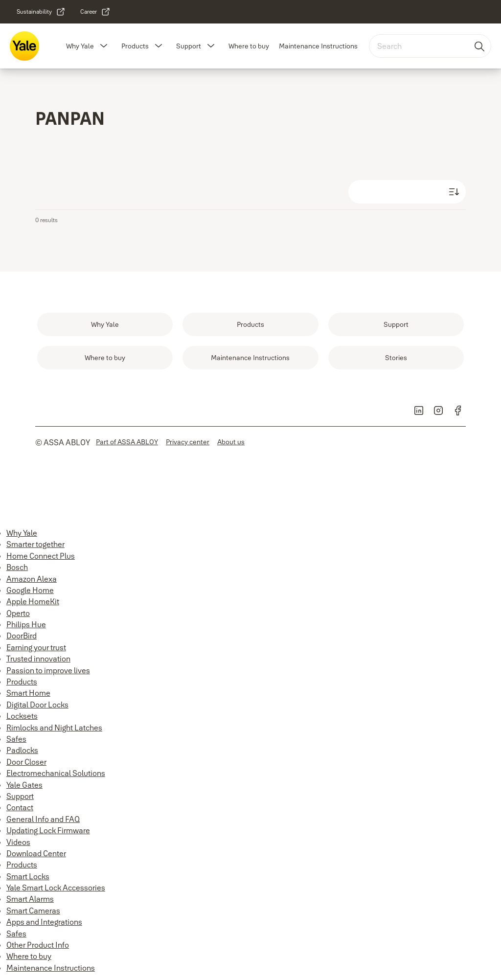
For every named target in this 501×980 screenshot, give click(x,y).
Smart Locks (28, 876)
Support (189, 46)
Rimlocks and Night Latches (54, 728)
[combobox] (430, 46)
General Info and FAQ (43, 819)
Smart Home (28, 693)
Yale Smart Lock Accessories (56, 888)
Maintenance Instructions (318, 46)
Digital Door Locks (37, 705)
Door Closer (26, 762)
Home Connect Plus (41, 556)
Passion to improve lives (48, 670)
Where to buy (249, 46)
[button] (104, 46)
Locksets (22, 716)
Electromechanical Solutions (56, 773)
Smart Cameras (33, 911)
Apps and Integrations (44, 922)
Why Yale (80, 46)
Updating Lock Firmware (48, 830)
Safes (16, 739)
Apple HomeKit (33, 601)
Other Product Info (38, 945)
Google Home (30, 590)
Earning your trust (36, 647)
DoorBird (22, 636)
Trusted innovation (38, 659)
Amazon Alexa (32, 579)
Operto (18, 613)
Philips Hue (26, 624)
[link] (41, 12)
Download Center (36, 853)
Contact (20, 807)
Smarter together (35, 544)
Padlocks (22, 750)
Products (135, 46)
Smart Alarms (30, 899)
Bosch (17, 567)
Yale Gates (24, 785)
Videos (18, 842)
